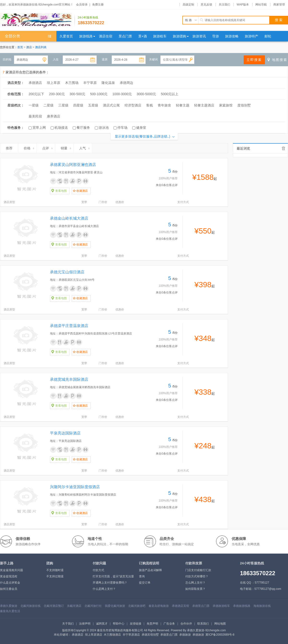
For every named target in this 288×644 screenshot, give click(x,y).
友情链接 (136, 624)
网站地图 (220, 624)
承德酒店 (35, 83)
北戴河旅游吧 (137, 606)
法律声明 (85, 624)
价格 (29, 147)
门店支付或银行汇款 (198, 570)
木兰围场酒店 (112, 635)
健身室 (141, 128)
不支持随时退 (55, 570)
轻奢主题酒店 (204, 105)
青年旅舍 (164, 105)
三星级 (63, 105)
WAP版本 (243, 5)
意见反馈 (206, 5)
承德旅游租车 (221, 606)
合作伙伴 (186, 624)
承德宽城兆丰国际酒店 (69, 379)
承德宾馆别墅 (150, 635)
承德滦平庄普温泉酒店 (69, 326)
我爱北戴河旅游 (115, 606)
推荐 (11, 147)
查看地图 (61, 191)
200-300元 (57, 94)
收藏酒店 (82, 191)
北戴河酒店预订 (54, 606)
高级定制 (188, 5)
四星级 (78, 105)
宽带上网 (39, 128)
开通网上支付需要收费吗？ (110, 583)
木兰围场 (72, 83)
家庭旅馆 (226, 105)
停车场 (122, 128)
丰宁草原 (90, 83)
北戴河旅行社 (93, 606)
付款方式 (98, 570)
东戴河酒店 (74, 606)
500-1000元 (99, 94)
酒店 (29, 47)
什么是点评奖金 (10, 583)
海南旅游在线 (262, 606)
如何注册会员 (9, 589)
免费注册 (98, 5)
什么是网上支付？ (104, 589)
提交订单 (145, 583)
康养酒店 (54, 116)
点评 (48, 147)
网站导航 (261, 5)
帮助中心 (119, 624)
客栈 (150, 105)
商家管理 (279, 5)
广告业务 (169, 624)
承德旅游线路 (242, 606)
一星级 (34, 105)
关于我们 (68, 624)
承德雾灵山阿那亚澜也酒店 (73, 165)
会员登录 (82, 5)
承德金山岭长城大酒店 (69, 218)
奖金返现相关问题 (12, 570)
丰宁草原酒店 (131, 635)
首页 (20, 47)
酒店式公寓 (111, 105)
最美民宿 (35, 116)
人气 (85, 147)
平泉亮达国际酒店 (65, 433)
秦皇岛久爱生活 (10, 611)
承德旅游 (185, 635)
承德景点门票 (201, 606)
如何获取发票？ (195, 589)
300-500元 (77, 94)
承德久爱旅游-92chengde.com (206, 630)
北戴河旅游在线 (30, 606)
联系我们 (203, 624)
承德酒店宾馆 (180, 606)
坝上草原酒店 (94, 635)
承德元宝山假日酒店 (67, 272)
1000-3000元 (122, 94)
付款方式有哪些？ (197, 576)
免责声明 (152, 624)
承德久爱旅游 (9, 606)
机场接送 (61, 128)
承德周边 (126, 83)
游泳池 (104, 128)
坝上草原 (54, 83)
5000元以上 (170, 94)
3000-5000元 (146, 94)
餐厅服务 (83, 128)
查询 (142, 576)
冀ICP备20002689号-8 (220, 635)
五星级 (93, 105)
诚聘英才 (102, 624)
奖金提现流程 (9, 576)
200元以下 (36, 94)
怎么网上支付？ (195, 583)
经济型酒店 (133, 105)
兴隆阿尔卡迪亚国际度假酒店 (75, 487)
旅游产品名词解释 (150, 570)
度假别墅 (244, 105)
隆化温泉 (108, 83)
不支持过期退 (55, 576)
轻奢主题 (183, 105)
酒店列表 (41, 47)
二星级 (48, 105)
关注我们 (224, 5)
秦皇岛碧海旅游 (159, 606)
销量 (66, 147)
